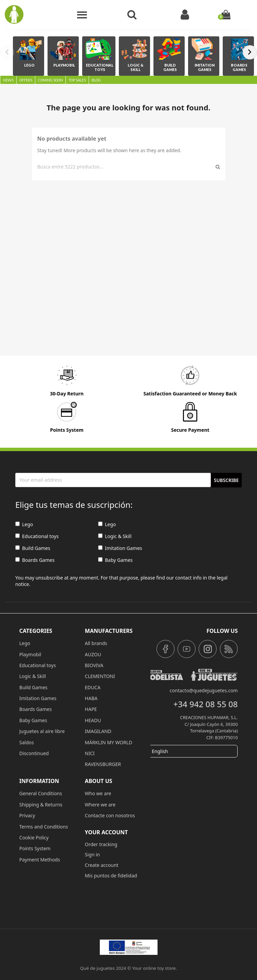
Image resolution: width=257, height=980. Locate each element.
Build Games (33, 548)
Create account (102, 865)
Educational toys (37, 537)
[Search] (125, 167)
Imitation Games (120, 548)
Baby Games (115, 560)
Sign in (92, 854)
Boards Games (35, 560)
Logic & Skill (115, 537)
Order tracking (101, 844)
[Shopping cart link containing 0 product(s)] (226, 14)
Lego (24, 525)
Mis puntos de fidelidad (111, 876)
